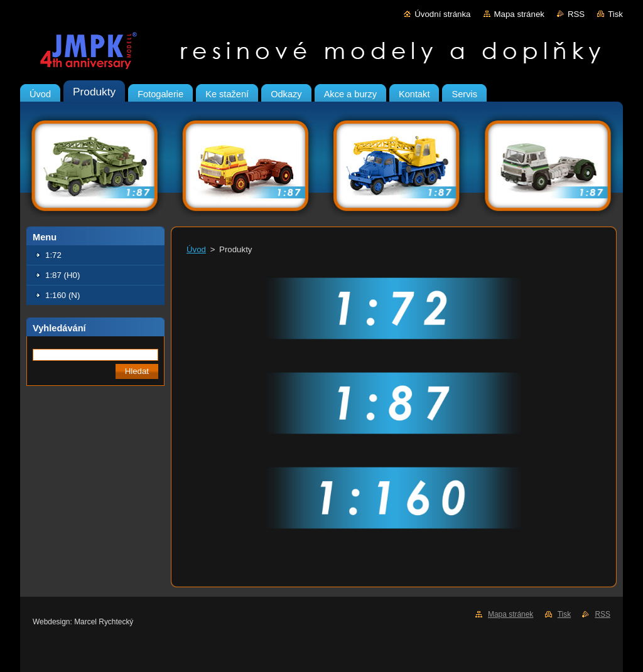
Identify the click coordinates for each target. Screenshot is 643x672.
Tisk (615, 14)
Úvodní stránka (442, 14)
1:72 (53, 255)
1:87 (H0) (62, 275)
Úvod (196, 249)
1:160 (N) (62, 295)
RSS (576, 14)
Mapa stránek (519, 14)
